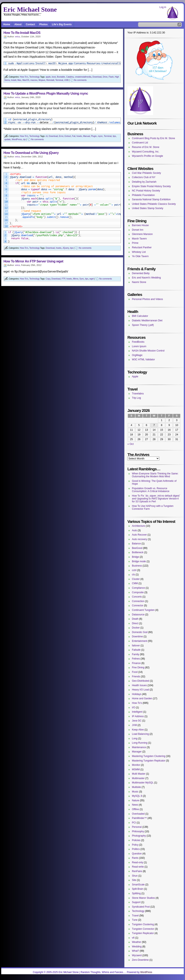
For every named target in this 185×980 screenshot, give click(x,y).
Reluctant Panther (142, 247)
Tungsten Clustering (143, 924)
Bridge (136, 557)
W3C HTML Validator (143, 359)
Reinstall (50, 80)
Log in (163, 7)
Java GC (137, 721)
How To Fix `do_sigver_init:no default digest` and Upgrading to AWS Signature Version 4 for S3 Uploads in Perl (156, 499)
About (18, 24)
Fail (74, 136)
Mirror (76, 279)
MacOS (26, 80)
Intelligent (137, 712)
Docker (136, 628)
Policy (135, 845)
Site (134, 880)
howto (79, 136)
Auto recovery (140, 539)
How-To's (24, 77)
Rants (135, 858)
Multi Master (139, 774)
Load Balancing (140, 734)
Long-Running (140, 743)
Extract (68, 136)
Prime (135, 243)
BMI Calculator (140, 316)
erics (18, 37)
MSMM (136, 769)
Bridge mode (139, 561)
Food (135, 672)
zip (24, 139)
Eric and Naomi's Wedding (146, 278)
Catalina (70, 77)
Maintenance (139, 747)
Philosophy (138, 831)
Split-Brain (138, 889)
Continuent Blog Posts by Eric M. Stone (153, 138)
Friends (136, 677)
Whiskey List (139, 252)
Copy (48, 279)
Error (61, 136)
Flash (111, 77)
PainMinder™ (139, 818)
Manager (137, 752)
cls (133, 575)
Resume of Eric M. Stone (146, 147)
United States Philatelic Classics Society (154, 204)
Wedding (137, 947)
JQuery (66, 248)
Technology (35, 77)
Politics (136, 849)
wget (91, 279)
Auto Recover (139, 535)
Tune (135, 920)
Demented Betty (141, 273)
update (7, 139)
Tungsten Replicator (143, 933)
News (135, 805)
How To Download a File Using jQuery (31, 153)
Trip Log (136, 398)
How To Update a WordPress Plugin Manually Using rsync (46, 93)
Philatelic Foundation (143, 195)
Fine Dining (138, 667)
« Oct (131, 444)
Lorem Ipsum (139, 346)
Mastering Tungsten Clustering (149, 756)
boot (54, 77)
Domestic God (140, 632)
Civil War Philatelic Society (146, 173)
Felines (136, 659)
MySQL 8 (137, 796)
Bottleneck (138, 552)
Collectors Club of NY (144, 177)
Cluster (136, 579)
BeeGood (137, 548)
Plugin (94, 136)
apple (48, 77)
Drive (105, 77)
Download (97, 77)
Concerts (137, 597)
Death (135, 619)
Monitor (136, 765)
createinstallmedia (83, 77)
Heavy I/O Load (140, 690)
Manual (87, 136)
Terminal (59, 80)
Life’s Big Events (62, 24)
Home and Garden (142, 698)
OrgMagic (137, 355)
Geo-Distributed (141, 681)
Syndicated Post (141, 907)
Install (14, 80)
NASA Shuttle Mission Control (148, 351)
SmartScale (138, 885)
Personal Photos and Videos (147, 299)
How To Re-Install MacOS (22, 33)
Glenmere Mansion (142, 234)
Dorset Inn (138, 230)
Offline (135, 809)
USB (66, 80)
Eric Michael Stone (30, 9)
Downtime (137, 637)
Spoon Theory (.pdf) (143, 325)
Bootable (61, 77)
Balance (136, 544)
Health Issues (139, 685)
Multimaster (138, 778)
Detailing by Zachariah (144, 182)
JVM (134, 725)
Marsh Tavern (139, 239)
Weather (137, 942)
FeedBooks (138, 342)
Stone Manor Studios (143, 898)
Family (136, 654)
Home (7, 24)
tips (114, 136)
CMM (135, 583)
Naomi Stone (139, 282)
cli (47, 136)
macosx (34, 80)
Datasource (138, 615)
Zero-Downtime (140, 960)
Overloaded (138, 814)
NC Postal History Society (146, 191)
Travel (135, 916)
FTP (64, 279)
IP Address (138, 716)
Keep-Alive (138, 730)
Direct (135, 623)
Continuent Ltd (140, 143)
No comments (80, 80)
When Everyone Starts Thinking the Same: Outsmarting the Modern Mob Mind (155, 475)
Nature (136, 800)
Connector (138, 606)
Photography (139, 836)
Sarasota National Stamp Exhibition (151, 199)
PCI (134, 823)
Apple (135, 377)
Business (137, 566)
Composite (138, 592)
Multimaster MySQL (143, 783)
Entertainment (140, 641)
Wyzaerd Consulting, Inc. (146, 152)
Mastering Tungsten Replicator (149, 761)
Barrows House (140, 225)
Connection (138, 601)
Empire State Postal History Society (151, 186)
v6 (133, 938)
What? (136, 951)
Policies (136, 840)
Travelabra (138, 394)
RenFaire (137, 871)
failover (136, 646)
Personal (137, 827)
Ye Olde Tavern (140, 256)
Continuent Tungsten (143, 610)
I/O (134, 708)
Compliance (138, 588)
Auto (134, 530)
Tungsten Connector (143, 929)
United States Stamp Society (148, 208)
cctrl (134, 570)
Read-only (138, 862)
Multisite (136, 787)
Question (137, 854)
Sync (82, 279)
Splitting (136, 893)
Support (136, 902)
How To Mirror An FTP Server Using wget (33, 261)
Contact (30, 24)
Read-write (138, 867)
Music (135, 792)
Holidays (137, 694)
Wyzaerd (137, 955)
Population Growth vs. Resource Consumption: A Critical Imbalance (151, 490)
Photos (44, 24)
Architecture (138, 526)
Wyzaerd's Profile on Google (148, 156)
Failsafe (136, 650)
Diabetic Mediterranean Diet (147, 321)
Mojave (42, 80)
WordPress (17, 139)
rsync (100, 136)
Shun (135, 876)
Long (135, 738)
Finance (136, 663)
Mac (19, 80)
